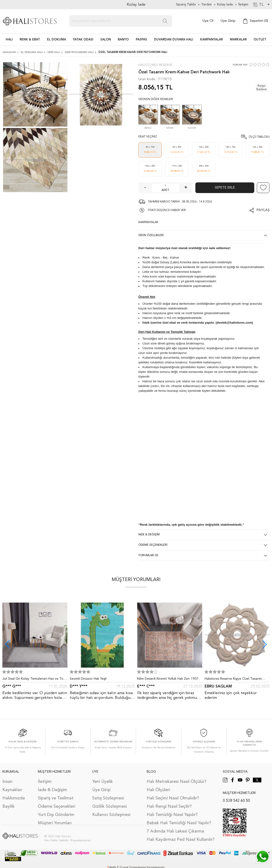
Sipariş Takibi (186, 4)
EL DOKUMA (57, 40)
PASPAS (141, 40)
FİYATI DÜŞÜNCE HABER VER (167, 210)
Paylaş (263, 210)
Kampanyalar (211, 40)
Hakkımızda (14, 798)
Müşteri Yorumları (55, 823)
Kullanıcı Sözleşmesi (111, 815)
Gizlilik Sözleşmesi (110, 806)
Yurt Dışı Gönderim (56, 815)
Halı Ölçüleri (158, 790)
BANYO (123, 40)
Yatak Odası (83, 40)
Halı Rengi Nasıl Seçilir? (169, 806)
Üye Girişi (228, 21)
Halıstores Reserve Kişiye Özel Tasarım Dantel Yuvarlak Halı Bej (233, 680)
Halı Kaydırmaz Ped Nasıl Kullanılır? (181, 840)
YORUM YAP (240, 65)
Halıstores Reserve (155, 65)
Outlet (260, 40)
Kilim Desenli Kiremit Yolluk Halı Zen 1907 (168, 679)
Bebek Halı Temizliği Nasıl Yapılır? (179, 823)
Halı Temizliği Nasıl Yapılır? (172, 815)
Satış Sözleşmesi (108, 798)
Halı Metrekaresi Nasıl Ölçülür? (176, 782)
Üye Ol (208, 21)
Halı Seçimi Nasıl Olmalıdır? (173, 798)
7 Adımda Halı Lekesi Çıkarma (175, 831)
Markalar (238, 40)
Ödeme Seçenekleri (57, 806)
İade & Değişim (53, 790)
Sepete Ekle (225, 188)
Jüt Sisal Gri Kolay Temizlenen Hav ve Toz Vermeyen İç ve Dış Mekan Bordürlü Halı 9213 (34, 680)
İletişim (45, 782)
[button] (265, 644)
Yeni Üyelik (103, 782)
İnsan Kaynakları (12, 786)
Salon (106, 40)
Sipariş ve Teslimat (56, 798)
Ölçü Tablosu (259, 137)
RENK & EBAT (30, 40)
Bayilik (9, 806)
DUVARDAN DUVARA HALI (174, 40)
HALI (9, 40)
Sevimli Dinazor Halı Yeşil (88, 679)
